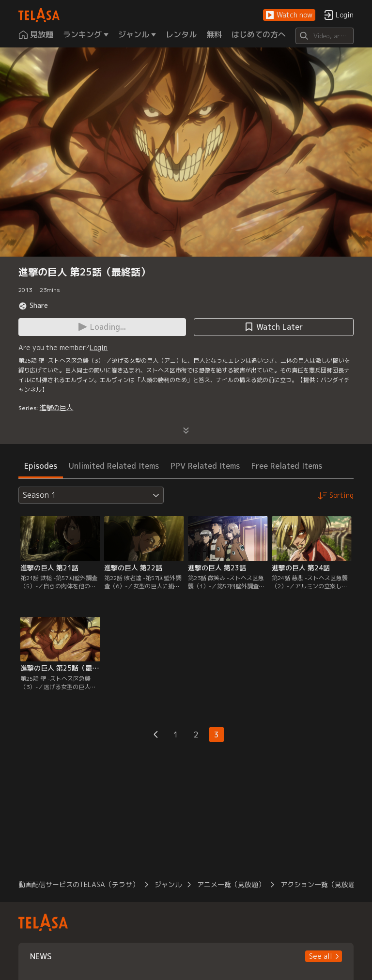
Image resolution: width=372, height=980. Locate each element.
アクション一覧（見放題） (321, 884)
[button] (289, 15)
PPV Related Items (205, 466)
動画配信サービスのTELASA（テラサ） (79, 884)
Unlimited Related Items (114, 466)
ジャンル (168, 884)
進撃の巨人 (56, 407)
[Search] (324, 36)
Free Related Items (287, 466)
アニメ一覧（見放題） (231, 884)
